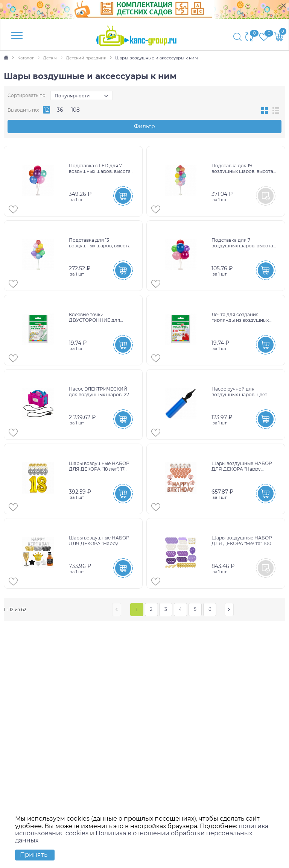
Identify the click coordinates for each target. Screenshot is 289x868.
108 (75, 110)
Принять (34, 855)
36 (60, 110)
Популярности (72, 96)
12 (46, 110)
